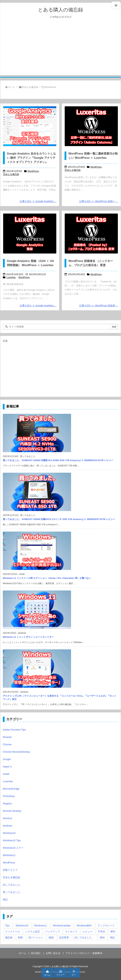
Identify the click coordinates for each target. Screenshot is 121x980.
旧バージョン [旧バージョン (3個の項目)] (36, 937)
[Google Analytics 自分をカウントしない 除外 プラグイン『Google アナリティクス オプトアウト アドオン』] (30, 126)
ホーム (12, 87)
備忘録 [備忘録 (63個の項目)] (9, 937)
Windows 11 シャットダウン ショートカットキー (28, 637)
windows (8, 826)
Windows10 (9, 833)
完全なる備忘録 (30, 87)
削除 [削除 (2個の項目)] (20, 937)
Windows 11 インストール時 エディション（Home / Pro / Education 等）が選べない (47, 578)
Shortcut (7, 818)
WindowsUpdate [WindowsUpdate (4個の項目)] (62, 926)
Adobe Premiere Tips (14, 730)
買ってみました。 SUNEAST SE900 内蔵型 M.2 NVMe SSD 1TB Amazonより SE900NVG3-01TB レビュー (58, 460)
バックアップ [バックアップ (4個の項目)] (52, 931)
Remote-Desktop (12, 811)
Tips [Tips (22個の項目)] (7, 926)
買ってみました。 (13, 892)
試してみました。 (13, 885)
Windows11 (9, 855)
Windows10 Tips (12, 840)
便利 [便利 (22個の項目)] (113, 931)
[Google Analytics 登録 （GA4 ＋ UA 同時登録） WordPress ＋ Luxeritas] (30, 234)
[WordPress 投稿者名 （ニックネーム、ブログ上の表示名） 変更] (91, 234)
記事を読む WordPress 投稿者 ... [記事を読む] (99, 306)
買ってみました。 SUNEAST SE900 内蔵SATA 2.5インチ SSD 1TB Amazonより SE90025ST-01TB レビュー (59, 519)
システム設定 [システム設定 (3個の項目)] (33, 931)
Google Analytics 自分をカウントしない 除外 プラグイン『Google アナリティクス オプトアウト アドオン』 (31, 158)
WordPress (33, 171)
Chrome (7, 744)
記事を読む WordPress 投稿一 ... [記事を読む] (99, 201)
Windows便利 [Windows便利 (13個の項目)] (84, 926)
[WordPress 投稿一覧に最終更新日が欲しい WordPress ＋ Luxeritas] (91, 126)
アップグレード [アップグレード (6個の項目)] (106, 926)
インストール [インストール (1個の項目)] (12, 931)
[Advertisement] (60, 50)
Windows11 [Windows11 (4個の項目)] (40, 926)
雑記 (5, 899)
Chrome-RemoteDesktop (16, 752)
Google (7, 759)
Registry (7, 804)
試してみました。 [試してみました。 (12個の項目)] (84, 937)
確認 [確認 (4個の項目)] (51, 937)
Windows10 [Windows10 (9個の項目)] (22, 926)
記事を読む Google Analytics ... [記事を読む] (38, 201)
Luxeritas (11, 277)
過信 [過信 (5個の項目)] (102, 937)
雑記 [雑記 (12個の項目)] (113, 937)
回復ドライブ (10, 870)
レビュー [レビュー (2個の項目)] (88, 931)
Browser (7, 737)
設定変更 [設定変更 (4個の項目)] (64, 937)
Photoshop (9, 796)
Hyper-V (7, 767)
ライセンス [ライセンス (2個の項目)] (71, 931)
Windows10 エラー (13, 848)
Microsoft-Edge (11, 789)
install (6, 774)
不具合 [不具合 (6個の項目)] (101, 931)
